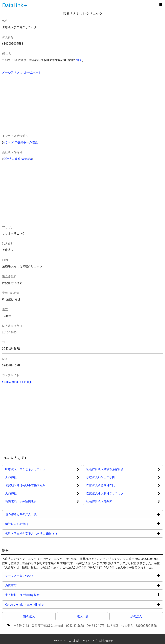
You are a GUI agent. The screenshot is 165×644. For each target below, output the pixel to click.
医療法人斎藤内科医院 (101, 485)
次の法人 (136, 616)
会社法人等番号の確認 (17, 159)
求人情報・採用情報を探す (38, 595)
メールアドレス (12, 72)
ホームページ (33, 72)
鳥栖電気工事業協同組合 (21, 501)
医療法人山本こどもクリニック (25, 469)
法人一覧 (83, 616)
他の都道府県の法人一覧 (36, 514)
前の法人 (29, 616)
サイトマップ (90, 641)
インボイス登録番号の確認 (20, 142)
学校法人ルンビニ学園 (101, 477)
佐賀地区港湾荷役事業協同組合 (25, 485)
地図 (79, 60)
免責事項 (26, 585)
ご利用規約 (74, 641)
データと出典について (35, 576)
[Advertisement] (43, 105)
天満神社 (11, 477)
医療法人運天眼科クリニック (105, 493)
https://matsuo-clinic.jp (17, 382)
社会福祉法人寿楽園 (99, 501)
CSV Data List (59, 641)
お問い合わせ (106, 641)
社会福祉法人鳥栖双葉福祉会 (105, 469)
